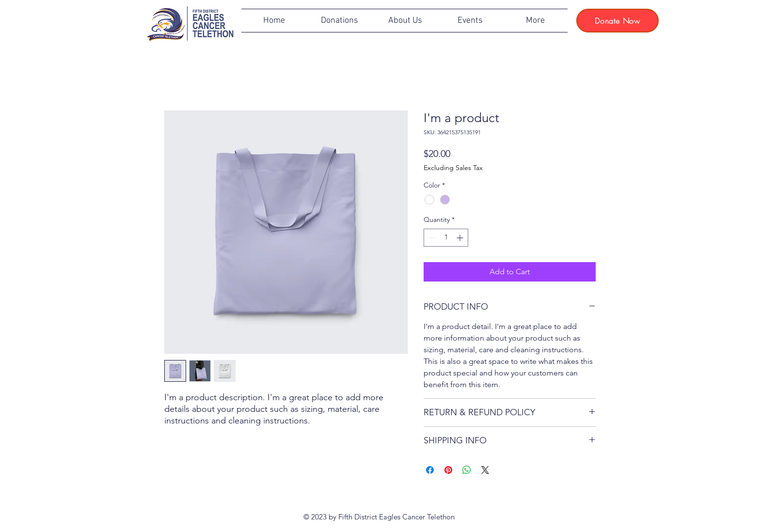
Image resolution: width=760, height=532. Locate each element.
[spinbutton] (446, 238)
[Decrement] (431, 238)
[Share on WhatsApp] (467, 470)
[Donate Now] (617, 21)
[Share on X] (485, 470)
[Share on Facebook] (430, 470)
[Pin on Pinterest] (448, 470)
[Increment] (461, 238)
